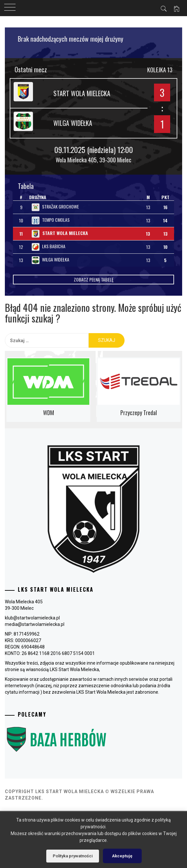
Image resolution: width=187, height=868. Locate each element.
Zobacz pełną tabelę (94, 279)
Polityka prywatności (73, 856)
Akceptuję (122, 856)
